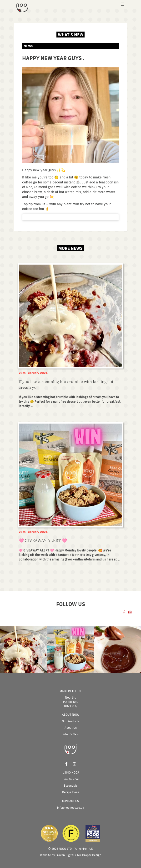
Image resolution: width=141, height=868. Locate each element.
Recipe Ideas (71, 792)
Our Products (71, 721)
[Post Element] (70, 337)
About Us (71, 728)
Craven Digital (65, 855)
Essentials (71, 786)
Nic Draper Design (89, 855)
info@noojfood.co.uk (70, 808)
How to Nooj (70, 779)
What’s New (71, 734)
